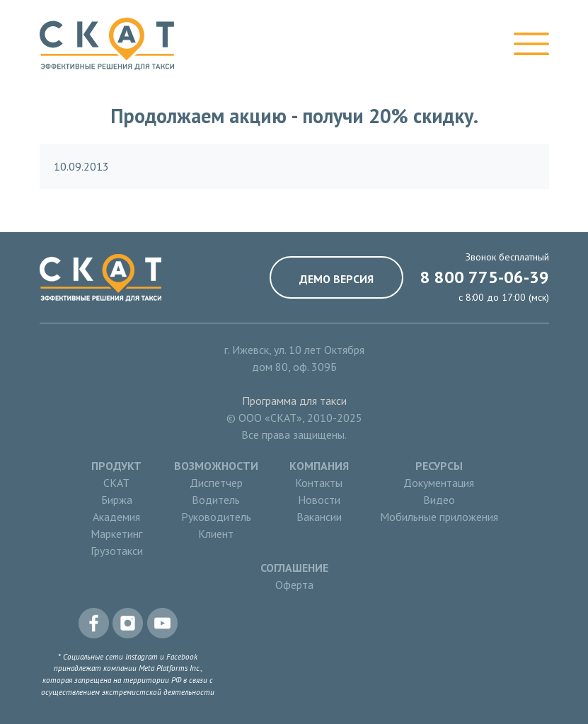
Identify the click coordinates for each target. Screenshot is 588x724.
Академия (116, 517)
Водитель (216, 500)
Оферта (294, 585)
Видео (439, 500)
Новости (319, 500)
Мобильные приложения (439, 517)
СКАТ (116, 483)
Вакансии (319, 517)
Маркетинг (116, 534)
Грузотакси (117, 551)
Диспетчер (216, 483)
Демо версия (336, 279)
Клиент (216, 534)
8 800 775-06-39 (485, 277)
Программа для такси (294, 401)
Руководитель (216, 517)
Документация (439, 483)
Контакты (319, 483)
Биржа (117, 500)
